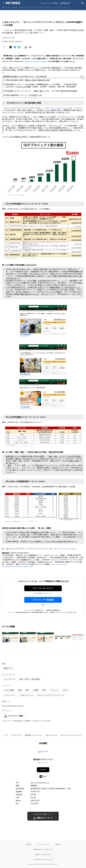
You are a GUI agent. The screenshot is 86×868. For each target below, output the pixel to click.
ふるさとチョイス (26, 695)
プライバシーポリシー (43, 844)
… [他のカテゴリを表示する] (70, 7)
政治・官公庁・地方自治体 (30, 679)
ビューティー (50, 7)
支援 (20, 690)
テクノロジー (12, 7)
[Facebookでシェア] (15, 47)
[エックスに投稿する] (11, 47)
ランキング (54, 690)
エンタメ (39, 7)
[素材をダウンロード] (26, 47)
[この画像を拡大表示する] (10, 637)
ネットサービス (10, 679)
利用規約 (58, 844)
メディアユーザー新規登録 (43, 600)
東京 (27, 690)
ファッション (62, 7)
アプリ (31, 7)
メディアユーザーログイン (43, 588)
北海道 (36, 690)
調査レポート (9, 668)
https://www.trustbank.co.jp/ (40, 783)
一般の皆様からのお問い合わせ (43, 859)
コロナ (65, 690)
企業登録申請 (65, 3)
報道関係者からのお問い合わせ (43, 849)
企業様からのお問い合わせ (43, 854)
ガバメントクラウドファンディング (51, 695)
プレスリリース (17, 735)
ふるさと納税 (9, 690)
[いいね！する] (4, 47)
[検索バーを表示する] (82, 3)
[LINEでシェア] (19, 47)
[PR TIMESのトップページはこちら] (13, 3)
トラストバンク (10, 695)
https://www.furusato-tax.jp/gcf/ (36, 61)
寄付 (44, 690)
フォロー (43, 770)
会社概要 (28, 844)
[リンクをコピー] (30, 47)
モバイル (23, 7)
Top (3, 7)
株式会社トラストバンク (34, 735)
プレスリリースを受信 (49, 3)
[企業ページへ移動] (43, 752)
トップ (6, 735)
